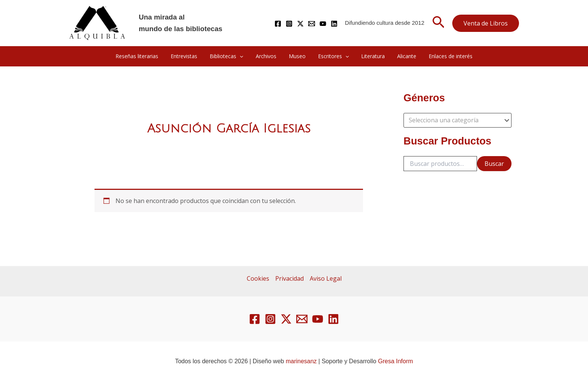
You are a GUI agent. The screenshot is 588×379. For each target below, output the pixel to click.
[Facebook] (278, 24)
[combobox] (457, 120)
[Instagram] (289, 24)
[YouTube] (323, 24)
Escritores (331, 56)
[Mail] (312, 24)
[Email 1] (302, 319)
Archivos (268, 56)
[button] (438, 23)
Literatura (369, 56)
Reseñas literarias (144, 56)
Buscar (494, 164)
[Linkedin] (334, 24)
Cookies (258, 278)
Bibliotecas (230, 56)
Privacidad (289, 278)
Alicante (401, 56)
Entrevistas (190, 56)
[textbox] (454, 120)
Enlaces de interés (443, 56)
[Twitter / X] (300, 24)
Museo (297, 56)
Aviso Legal (326, 278)
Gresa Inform (395, 361)
